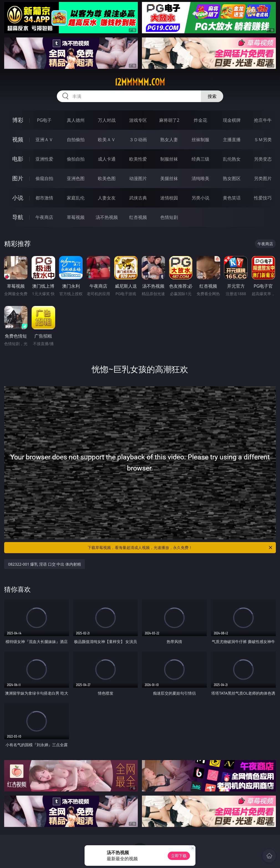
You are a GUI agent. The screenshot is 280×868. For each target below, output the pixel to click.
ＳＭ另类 (263, 140)
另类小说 (200, 198)
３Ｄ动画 (138, 140)
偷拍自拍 (76, 159)
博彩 (18, 120)
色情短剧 (169, 217)
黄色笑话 (232, 198)
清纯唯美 (200, 178)
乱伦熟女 (232, 159)
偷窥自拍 (44, 178)
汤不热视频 (107, 217)
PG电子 (44, 120)
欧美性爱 (138, 159)
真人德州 (76, 120)
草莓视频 (76, 217)
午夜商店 (44, 217)
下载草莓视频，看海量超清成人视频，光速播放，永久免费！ (180, 548)
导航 (18, 217)
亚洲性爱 (44, 159)
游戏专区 (138, 120)
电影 (18, 159)
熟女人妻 (169, 140)
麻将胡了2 (169, 120)
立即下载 (179, 856)
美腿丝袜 (169, 178)
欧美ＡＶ (107, 140)
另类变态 (263, 159)
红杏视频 (138, 217)
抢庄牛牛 (263, 120)
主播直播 (232, 140)
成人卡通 (107, 159)
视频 (18, 139)
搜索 (212, 96)
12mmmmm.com (140, 82)
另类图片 (263, 178)
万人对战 (107, 120)
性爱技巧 (263, 198)
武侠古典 (138, 198)
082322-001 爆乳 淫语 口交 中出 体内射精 (44, 564)
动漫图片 (138, 178)
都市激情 (44, 198)
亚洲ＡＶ (44, 140)
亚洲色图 (76, 178)
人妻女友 (107, 198)
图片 (18, 178)
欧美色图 (107, 178)
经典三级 (200, 159)
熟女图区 (232, 178)
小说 (18, 198)
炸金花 (200, 120)
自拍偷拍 (76, 140)
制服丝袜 (169, 159)
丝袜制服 (200, 140)
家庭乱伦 (76, 198)
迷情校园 (169, 198)
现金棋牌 (232, 120)
